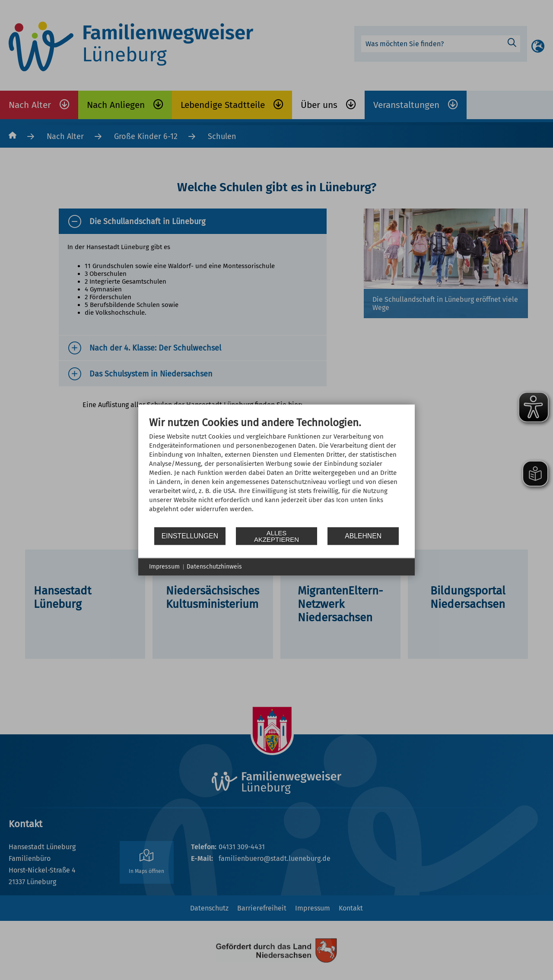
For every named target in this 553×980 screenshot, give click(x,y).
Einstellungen (190, 536)
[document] (276, 471)
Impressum (164, 567)
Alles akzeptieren (276, 536)
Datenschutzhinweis (214, 567)
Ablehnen (363, 536)
